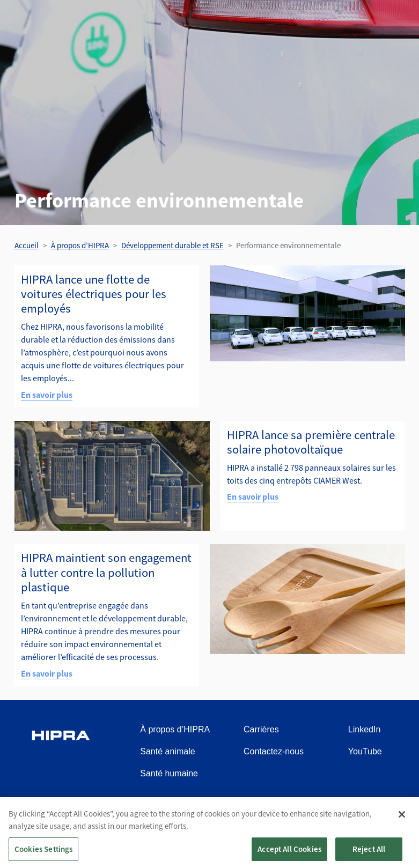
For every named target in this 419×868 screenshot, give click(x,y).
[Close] (402, 819)
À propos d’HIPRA (80, 245)
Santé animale (167, 751)
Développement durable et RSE (172, 245)
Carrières (261, 729)
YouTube (365, 751)
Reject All (369, 853)
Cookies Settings (43, 853)
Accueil (27, 245)
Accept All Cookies (289, 853)
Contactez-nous (274, 751)
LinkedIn (365, 729)
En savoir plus (47, 395)
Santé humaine (169, 773)
